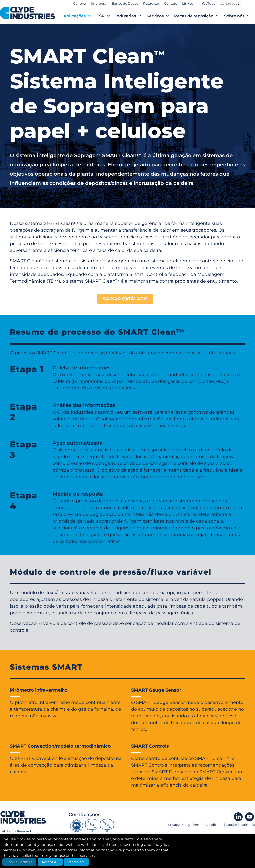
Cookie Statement (240, 825)
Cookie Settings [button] (19, 862)
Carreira (80, 3)
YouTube (209, 3)
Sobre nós (240, 16)
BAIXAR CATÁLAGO (125, 299)
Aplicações (80, 16)
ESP (106, 16)
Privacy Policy (179, 825)
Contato (171, 3)
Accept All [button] (50, 862)
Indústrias (131, 16)
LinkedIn (189, 3)
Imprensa (99, 3)
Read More (76, 862)
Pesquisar (151, 3)
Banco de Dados (125, 3)
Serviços (160, 16)
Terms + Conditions (208, 825)
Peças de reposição (199, 16)
